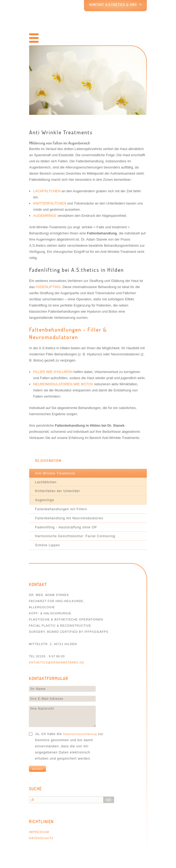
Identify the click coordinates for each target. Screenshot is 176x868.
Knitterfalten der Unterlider (58, 491)
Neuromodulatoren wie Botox (63, 384)
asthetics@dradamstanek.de (57, 662)
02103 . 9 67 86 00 (50, 656)
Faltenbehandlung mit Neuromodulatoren (69, 518)
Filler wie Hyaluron (53, 372)
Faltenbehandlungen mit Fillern (61, 509)
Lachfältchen (47, 191)
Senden (37, 769)
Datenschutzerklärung (80, 734)
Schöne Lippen (47, 545)
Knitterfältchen (50, 203)
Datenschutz (41, 838)
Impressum (39, 832)
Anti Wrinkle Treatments (55, 473)
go (108, 800)
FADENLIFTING (48, 287)
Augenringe (45, 216)
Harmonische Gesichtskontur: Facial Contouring (75, 536)
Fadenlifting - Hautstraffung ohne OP (66, 527)
